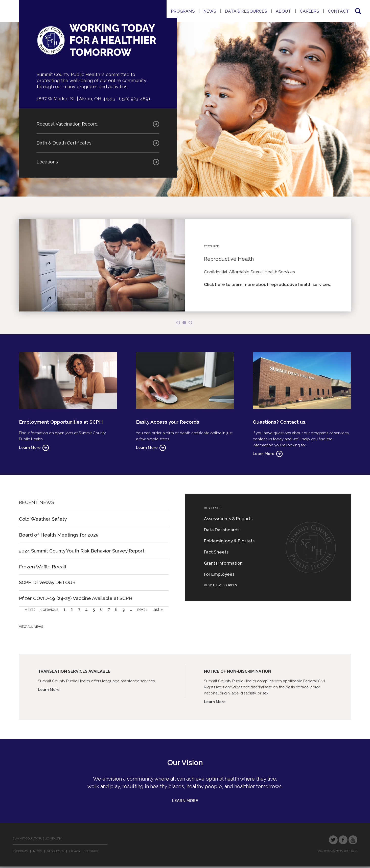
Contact (338, 11)
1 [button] (178, 323)
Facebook (343, 840)
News (210, 11)
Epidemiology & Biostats (229, 541)
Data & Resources (246, 11)
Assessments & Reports (228, 519)
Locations (47, 162)
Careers (309, 11)
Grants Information (223, 563)
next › (142, 609)
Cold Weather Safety (43, 519)
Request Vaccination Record (67, 124)
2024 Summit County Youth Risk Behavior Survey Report (82, 551)
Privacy (75, 851)
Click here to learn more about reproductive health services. (267, 284)
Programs (183, 11)
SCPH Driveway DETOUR (47, 582)
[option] (185, 265)
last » (158, 609)
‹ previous (49, 609)
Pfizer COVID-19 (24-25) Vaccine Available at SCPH (76, 598)
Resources (56, 851)
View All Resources (220, 585)
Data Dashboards (222, 530)
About (283, 11)
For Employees (219, 574)
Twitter (333, 840)
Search (357, 11)
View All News (31, 627)
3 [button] (190, 323)
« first (30, 609)
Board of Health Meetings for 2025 (59, 535)
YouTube (353, 840)
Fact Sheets (216, 552)
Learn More (30, 448)
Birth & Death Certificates (64, 143)
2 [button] (184, 323)
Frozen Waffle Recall (43, 567)
